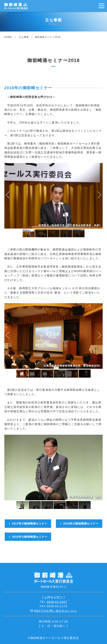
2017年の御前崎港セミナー (28, 524)
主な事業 (24, 37)
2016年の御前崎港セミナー (79, 524)
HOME (8, 37)
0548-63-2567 (57, 602)
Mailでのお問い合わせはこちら (55, 611)
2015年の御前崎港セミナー (28, 537)
